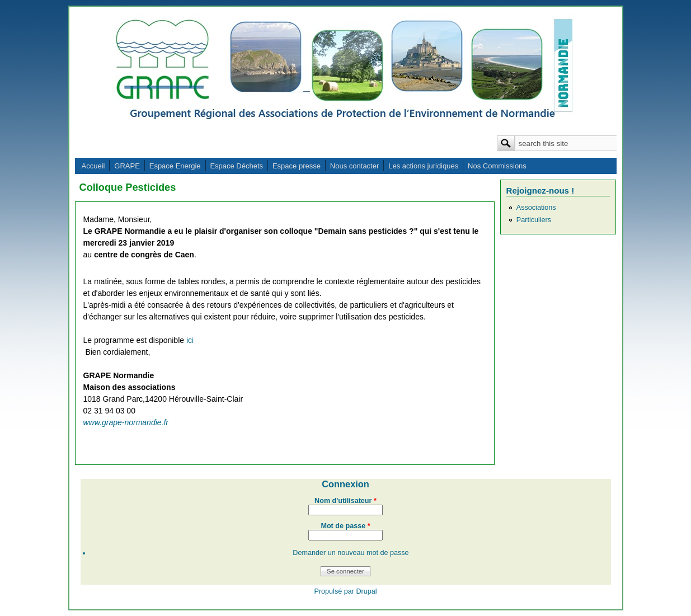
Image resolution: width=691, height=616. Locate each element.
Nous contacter (354, 166)
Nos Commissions (497, 166)
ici (190, 340)
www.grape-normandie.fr (126, 422)
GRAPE (127, 166)
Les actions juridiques (423, 166)
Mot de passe (345, 526)
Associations (536, 208)
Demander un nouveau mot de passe (351, 553)
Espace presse (297, 166)
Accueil (93, 166)
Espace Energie (175, 166)
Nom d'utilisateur (345, 501)
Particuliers (534, 220)
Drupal (366, 591)
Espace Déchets (236, 166)
